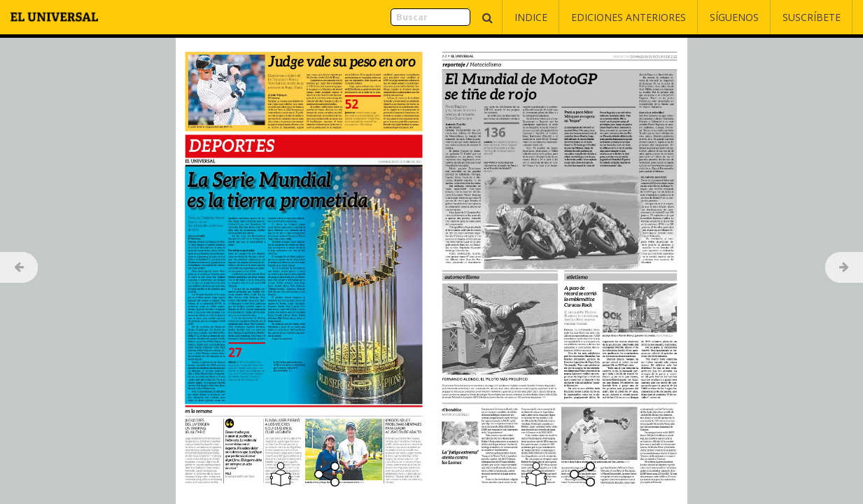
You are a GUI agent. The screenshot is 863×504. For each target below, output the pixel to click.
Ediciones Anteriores (629, 17)
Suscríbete (812, 17)
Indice (531, 17)
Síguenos (734, 17)
